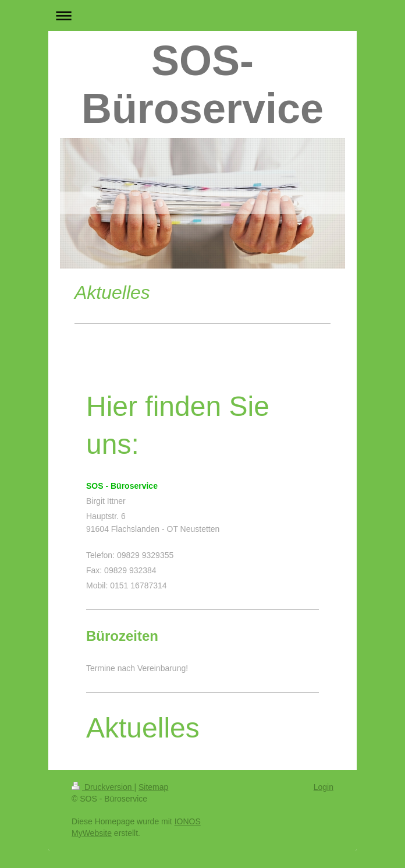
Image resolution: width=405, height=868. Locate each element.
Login (324, 787)
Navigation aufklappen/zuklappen (202, 15)
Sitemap (153, 787)
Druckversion (103, 787)
